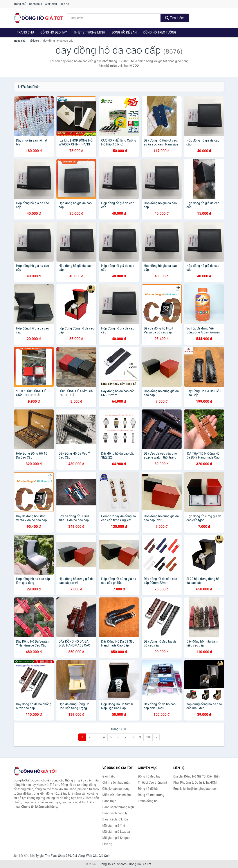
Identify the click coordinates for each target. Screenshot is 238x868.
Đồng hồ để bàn (124, 32)
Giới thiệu (51, 4)
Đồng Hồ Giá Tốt (140, 864)
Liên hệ (64, 4)
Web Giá (92, 856)
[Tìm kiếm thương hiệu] (114, 18)
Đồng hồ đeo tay (54, 32)
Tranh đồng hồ (148, 801)
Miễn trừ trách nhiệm (116, 795)
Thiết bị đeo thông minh (154, 783)
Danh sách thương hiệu (118, 807)
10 (148, 737)
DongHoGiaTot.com (113, 864)
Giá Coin (105, 856)
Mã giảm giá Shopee (116, 838)
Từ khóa (34, 41)
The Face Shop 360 (58, 856)
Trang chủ (20, 4)
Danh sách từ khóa (115, 819)
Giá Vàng (79, 856)
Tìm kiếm (175, 18)
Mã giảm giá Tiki (114, 825)
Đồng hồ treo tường (160, 32)
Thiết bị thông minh (89, 32)
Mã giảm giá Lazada (116, 832)
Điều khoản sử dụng (116, 789)
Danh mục (36, 4)
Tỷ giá (40, 856)
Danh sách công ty (115, 813)
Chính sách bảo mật (116, 783)
